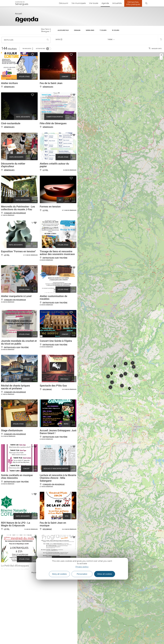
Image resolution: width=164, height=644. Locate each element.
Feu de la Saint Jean (51, 83)
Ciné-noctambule (11, 123)
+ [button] (161, 55)
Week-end (90, 30)
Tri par (28, 48)
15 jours (116, 30)
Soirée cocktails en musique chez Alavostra (17, 477)
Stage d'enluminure (12, 430)
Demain (77, 30)
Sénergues (22, 3)
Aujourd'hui (63, 30)
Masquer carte (155, 49)
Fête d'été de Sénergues (53, 123)
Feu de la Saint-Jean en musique (53, 524)
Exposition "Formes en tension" (18, 251)
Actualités (117, 3)
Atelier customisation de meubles (53, 298)
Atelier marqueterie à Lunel (16, 296)
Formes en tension (50, 207)
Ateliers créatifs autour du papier (54, 165)
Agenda (105, 3)
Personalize (82, 574)
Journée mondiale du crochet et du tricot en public (19, 342)
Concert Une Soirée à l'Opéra (56, 341)
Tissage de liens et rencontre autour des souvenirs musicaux (57, 253)
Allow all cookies (105, 574)
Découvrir (64, 3)
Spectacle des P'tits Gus (53, 386)
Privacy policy (82, 567)
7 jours (103, 30)
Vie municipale (79, 3)
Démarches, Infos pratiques (133, 3)
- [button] (161, 58)
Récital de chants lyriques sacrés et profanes (15, 387)
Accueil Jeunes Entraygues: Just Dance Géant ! (58, 432)
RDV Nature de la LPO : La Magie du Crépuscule (16, 524)
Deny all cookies (59, 574)
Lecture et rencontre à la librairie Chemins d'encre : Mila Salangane (58, 478)
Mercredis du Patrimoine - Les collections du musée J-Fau (18, 208)
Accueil (19, 14)
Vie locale (94, 3)
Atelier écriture (9, 83)
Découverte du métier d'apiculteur (13, 165)
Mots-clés (9, 40)
